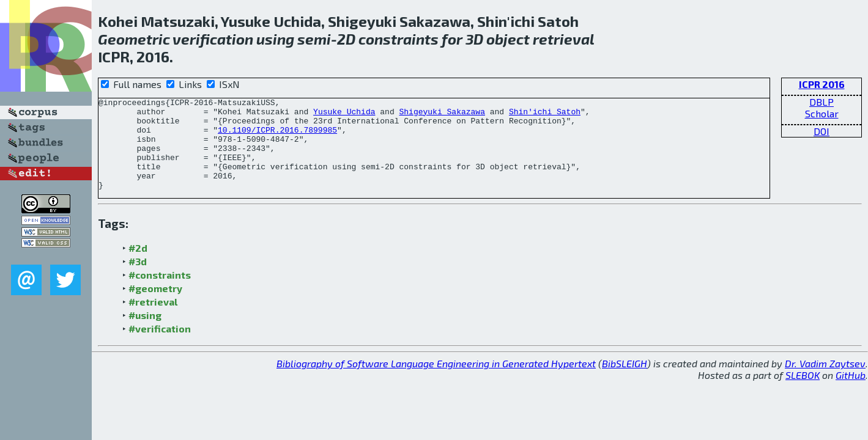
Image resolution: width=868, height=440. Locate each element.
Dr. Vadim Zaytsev (825, 382)
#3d (138, 280)
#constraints (160, 293)
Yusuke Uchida (344, 115)
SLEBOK (803, 393)
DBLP (822, 102)
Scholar (822, 113)
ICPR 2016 (822, 84)
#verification (160, 347)
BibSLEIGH (625, 382)
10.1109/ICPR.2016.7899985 (277, 137)
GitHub (851, 393)
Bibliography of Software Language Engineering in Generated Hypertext (436, 382)
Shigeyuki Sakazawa (442, 115)
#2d (138, 266)
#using (145, 333)
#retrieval (153, 320)
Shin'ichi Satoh (545, 115)
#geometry (155, 306)
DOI (822, 131)
